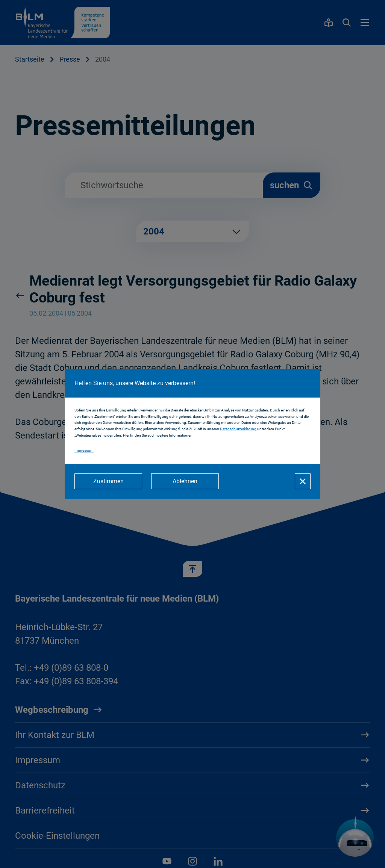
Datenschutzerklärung (239, 429)
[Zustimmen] (108, 481)
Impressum (84, 450)
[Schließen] (303, 481)
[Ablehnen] (185, 481)
